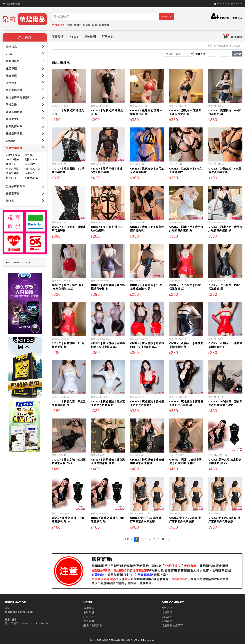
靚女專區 (25, 75)
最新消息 (89, 612)
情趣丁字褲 (12, 173)
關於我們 (167, 607)
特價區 (25, 200)
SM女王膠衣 (13, 154)
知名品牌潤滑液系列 (25, 97)
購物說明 (90, 36)
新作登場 (58, 36)
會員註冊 (224, 18)
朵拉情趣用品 (13, 4)
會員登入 (237, 18)
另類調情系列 (25, 126)
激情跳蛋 (25, 82)
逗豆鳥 (87, 25)
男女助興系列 (25, 89)
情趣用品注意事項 (173, 625)
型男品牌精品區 (25, 185)
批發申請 (167, 612)
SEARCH (166, 17)
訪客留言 (167, 620)
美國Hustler (32, 159)
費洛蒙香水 (25, 118)
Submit (237, 53)
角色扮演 (11, 177)
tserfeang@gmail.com (230, 4)
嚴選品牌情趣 (25, 133)
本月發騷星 (25, 60)
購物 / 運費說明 (93, 625)
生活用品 (25, 46)
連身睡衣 (30, 163)
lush (95, 25)
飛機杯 (78, 25)
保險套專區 (25, 193)
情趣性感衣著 (32, 168)
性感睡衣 (30, 173)
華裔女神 (104, 25)
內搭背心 (30, 154)
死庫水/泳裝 (32, 177)
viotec (25, 53)
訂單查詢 (108, 36)
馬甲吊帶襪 (12, 168)
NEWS (74, 36)
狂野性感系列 (25, 147)
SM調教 (25, 140)
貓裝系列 (11, 163)
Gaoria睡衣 (13, 159)
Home (209, 45)
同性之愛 (25, 104)
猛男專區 (25, 68)
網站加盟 (167, 616)
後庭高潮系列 (25, 111)
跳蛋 (70, 25)
